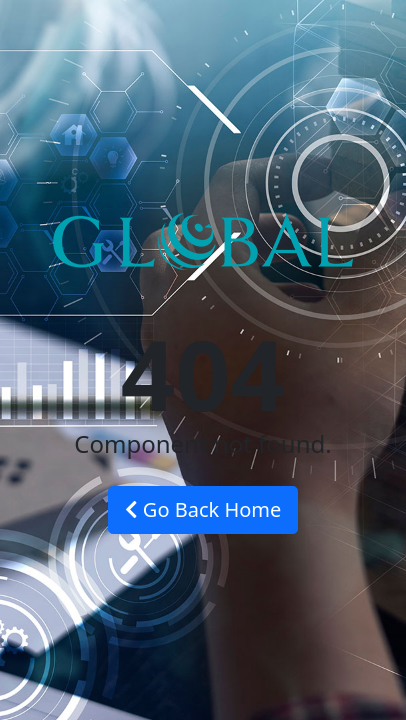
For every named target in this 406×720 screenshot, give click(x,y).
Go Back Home (203, 509)
